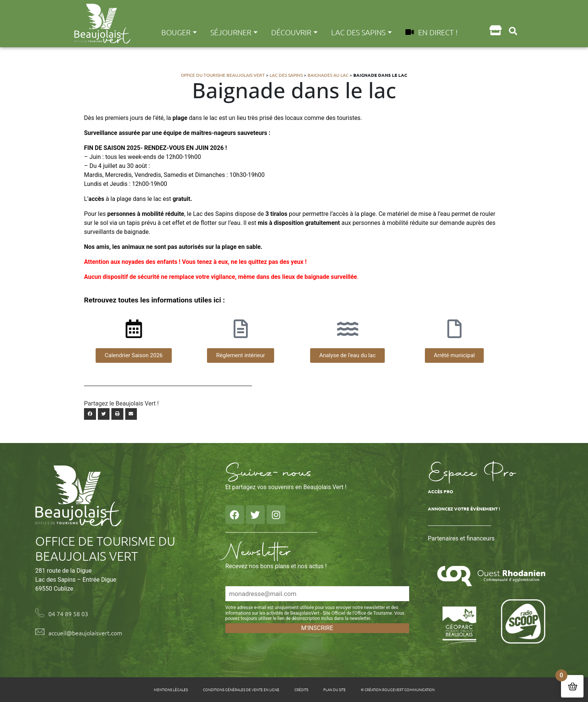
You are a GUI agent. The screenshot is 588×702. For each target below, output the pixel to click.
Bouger (179, 32)
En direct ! (431, 32)
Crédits (301, 689)
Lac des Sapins (361, 32)
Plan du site (334, 689)
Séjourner (234, 32)
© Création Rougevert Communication (398, 689)
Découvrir (294, 32)
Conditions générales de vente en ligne (241, 689)
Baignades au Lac (328, 75)
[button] (513, 31)
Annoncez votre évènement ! (464, 509)
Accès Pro (440, 491)
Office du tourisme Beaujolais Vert (223, 75)
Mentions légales (171, 689)
